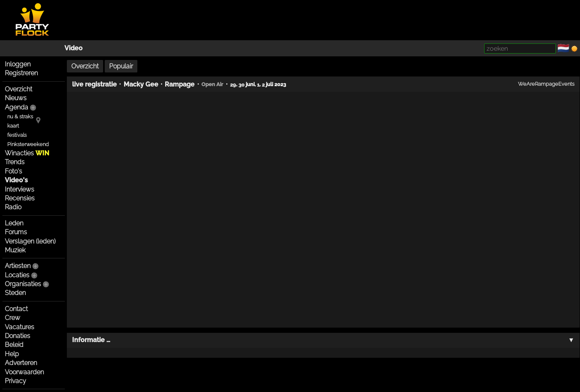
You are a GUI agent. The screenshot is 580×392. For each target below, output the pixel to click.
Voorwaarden (24, 372)
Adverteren (21, 363)
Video (74, 48)
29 (233, 84)
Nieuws (16, 98)
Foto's (13, 171)
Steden (15, 293)
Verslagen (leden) (30, 241)
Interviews (20, 189)
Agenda (17, 107)
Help (12, 354)
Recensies (20, 198)
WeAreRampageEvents (546, 84)
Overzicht (19, 89)
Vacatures (20, 327)
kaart (13, 126)
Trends (15, 162)
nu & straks (20, 117)
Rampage (180, 84)
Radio (13, 207)
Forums (16, 232)
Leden (14, 223)
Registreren (21, 73)
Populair (121, 66)
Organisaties (23, 284)
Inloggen (18, 64)
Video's (16, 180)
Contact (16, 309)
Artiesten (18, 266)
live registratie (94, 84)
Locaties (17, 275)
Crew (12, 318)
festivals (17, 135)
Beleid (14, 345)
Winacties (27, 153)
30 (241, 84)
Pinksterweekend (28, 144)
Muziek (15, 250)
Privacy (16, 381)
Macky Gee (141, 84)
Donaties (18, 336)
